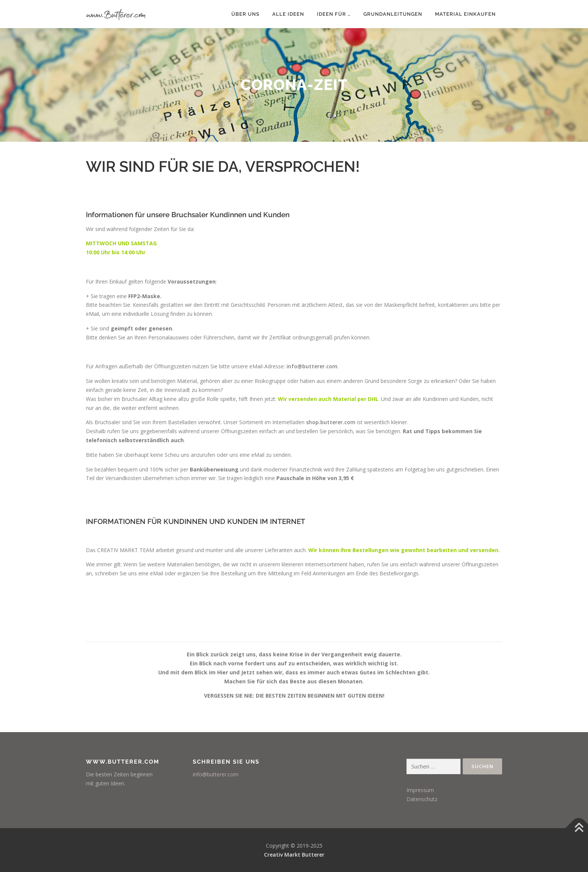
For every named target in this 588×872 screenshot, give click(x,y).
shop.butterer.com (331, 422)
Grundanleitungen (393, 14)
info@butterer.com (312, 366)
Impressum (420, 790)
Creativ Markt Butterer (294, 855)
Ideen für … (334, 14)
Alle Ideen (288, 14)
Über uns (245, 14)
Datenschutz (422, 799)
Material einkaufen (465, 14)
